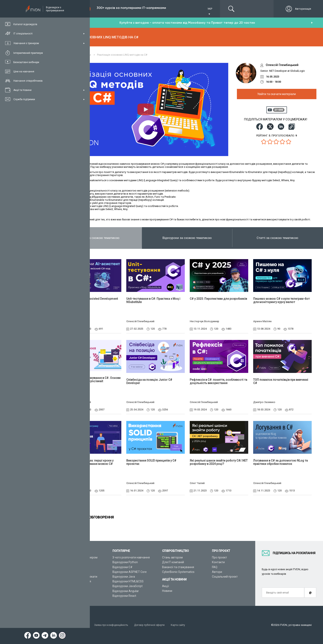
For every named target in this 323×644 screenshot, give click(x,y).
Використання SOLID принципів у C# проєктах (151, 462)
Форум (67, 596)
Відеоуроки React (124, 596)
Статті (67, 591)
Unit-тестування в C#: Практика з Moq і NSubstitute (153, 300)
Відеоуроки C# (122, 567)
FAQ (215, 567)
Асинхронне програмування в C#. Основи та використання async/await (92, 380)
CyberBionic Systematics (178, 572)
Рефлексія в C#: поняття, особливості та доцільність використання (218, 381)
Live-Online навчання (77, 581)
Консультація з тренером (80, 557)
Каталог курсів (73, 562)
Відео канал (71, 586)
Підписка (77, 9)
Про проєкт (219, 557)
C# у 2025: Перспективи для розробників (218, 299)
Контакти (218, 562)
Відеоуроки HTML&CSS (128, 581)
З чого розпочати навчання (131, 557)
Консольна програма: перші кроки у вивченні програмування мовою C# (88, 462)
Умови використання (76, 625)
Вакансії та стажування (178, 567)
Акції (166, 586)
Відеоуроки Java (124, 577)
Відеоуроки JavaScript (128, 586)
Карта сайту (183, 625)
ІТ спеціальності (74, 567)
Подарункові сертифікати (80, 577)
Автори (217, 572)
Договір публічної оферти (153, 625)
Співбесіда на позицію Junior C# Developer (149, 381)
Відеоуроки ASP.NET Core (130, 572)
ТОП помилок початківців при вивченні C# (281, 381)
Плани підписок (73, 572)
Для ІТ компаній (173, 562)
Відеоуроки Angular (126, 591)
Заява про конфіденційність (113, 625)
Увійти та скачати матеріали (277, 94)
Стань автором (172, 557)
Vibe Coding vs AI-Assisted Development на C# (90, 300)
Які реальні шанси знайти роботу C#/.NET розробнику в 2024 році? (219, 462)
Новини (167, 591)
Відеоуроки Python (125, 562)
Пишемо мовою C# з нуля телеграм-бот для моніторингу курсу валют (281, 300)
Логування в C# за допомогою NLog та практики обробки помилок (280, 462)
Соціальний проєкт (225, 577)
